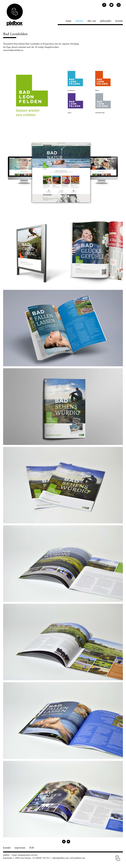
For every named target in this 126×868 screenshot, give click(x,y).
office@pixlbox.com (61, 858)
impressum (20, 848)
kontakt (119, 21)
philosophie (106, 21)
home (69, 21)
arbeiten (79, 21)
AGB (31, 848)
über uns (92, 21)
